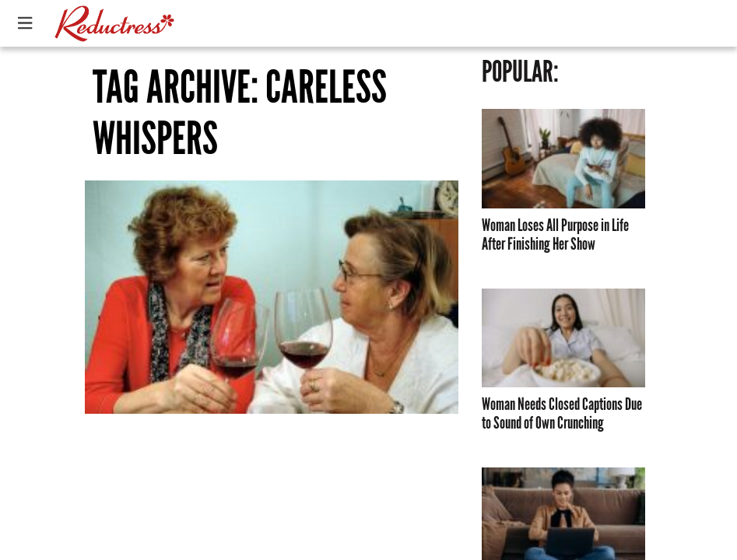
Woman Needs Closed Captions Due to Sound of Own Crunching (562, 414)
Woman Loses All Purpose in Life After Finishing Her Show (555, 235)
